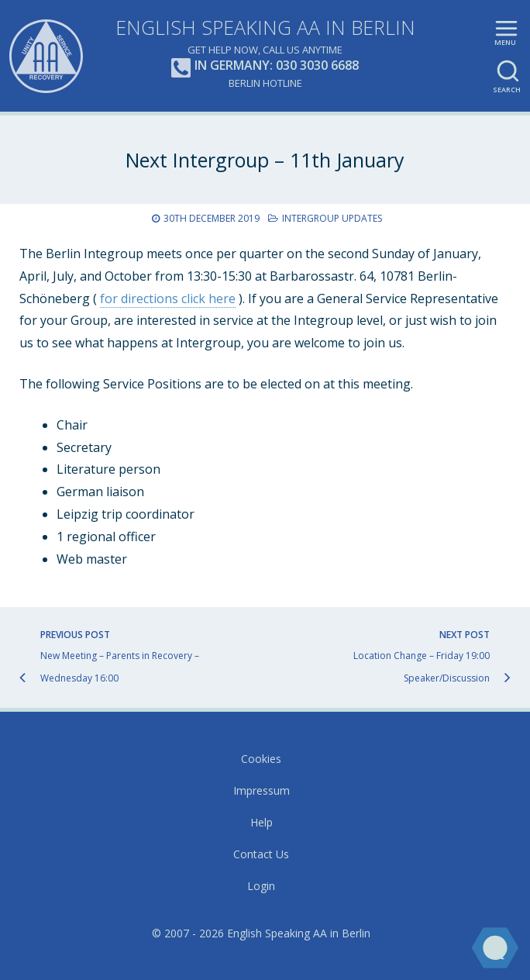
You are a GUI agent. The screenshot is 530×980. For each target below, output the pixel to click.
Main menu (506, 40)
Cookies (261, 759)
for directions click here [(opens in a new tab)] (168, 298)
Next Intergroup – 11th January (265, 160)
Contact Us (261, 854)
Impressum (262, 790)
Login (261, 886)
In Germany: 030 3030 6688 (265, 66)
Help (262, 822)
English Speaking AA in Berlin (265, 27)
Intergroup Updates (332, 218)
